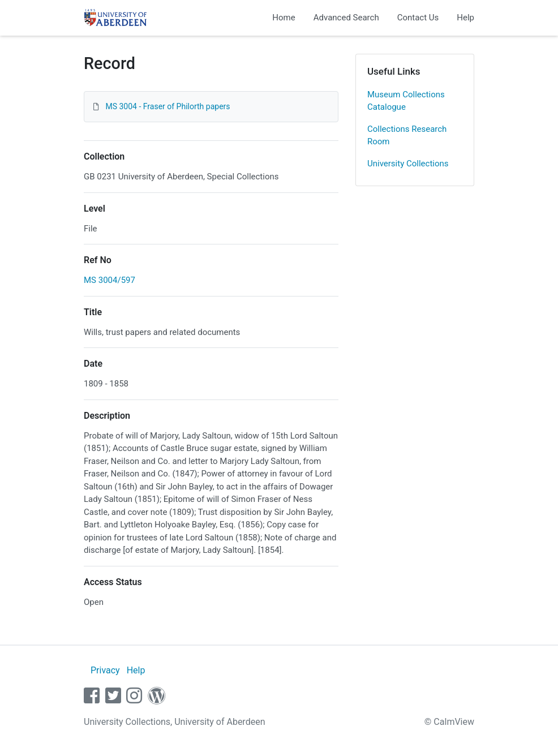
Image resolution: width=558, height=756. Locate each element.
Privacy (105, 670)
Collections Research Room (407, 136)
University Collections (408, 164)
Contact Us (418, 18)
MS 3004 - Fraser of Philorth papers (168, 106)
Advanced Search (346, 18)
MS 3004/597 (110, 280)
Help (465, 18)
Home (284, 18)
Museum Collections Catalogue (406, 101)
